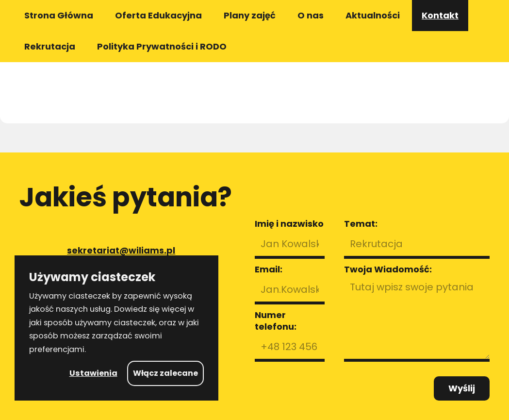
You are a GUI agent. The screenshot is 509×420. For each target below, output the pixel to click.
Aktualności (373, 15)
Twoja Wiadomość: (388, 269)
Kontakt (440, 15)
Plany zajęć (250, 15)
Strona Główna (59, 15)
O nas (311, 15)
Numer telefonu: (276, 321)
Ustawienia (93, 373)
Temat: (361, 224)
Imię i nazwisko (289, 224)
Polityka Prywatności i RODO (162, 46)
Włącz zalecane (165, 373)
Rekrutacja (50, 46)
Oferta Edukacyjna (158, 15)
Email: (269, 269)
